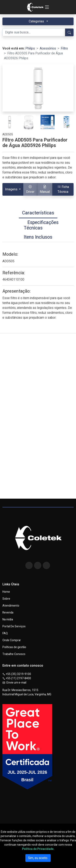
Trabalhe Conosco (14, 654)
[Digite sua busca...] (34, 32)
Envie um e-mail (14, 683)
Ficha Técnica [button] (63, 189)
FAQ (5, 633)
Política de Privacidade (38, 849)
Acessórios (48, 48)
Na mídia (8, 620)
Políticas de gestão (14, 647)
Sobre (6, 599)
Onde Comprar (12, 640)
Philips (30, 48)
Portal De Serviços (14, 627)
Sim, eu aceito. (38, 858)
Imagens (12, 189)
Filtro (64, 48)
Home (6, 592)
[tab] (38, 213)
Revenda (8, 613)
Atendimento (11, 606)
